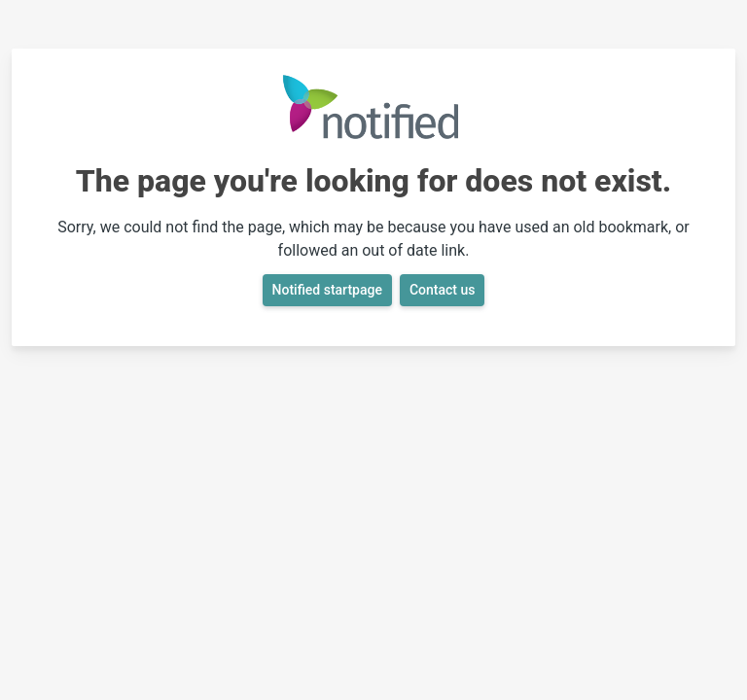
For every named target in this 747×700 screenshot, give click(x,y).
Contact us (443, 290)
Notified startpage (327, 290)
